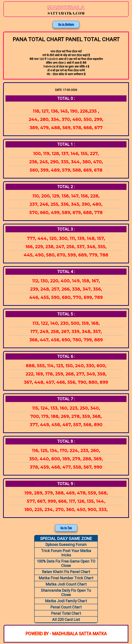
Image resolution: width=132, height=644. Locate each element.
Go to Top (66, 528)
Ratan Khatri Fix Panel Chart (66, 572)
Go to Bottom (66, 24)
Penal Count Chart (66, 607)
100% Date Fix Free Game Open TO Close (66, 563)
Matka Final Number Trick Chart (66, 578)
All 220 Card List (66, 620)
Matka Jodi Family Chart (66, 601)
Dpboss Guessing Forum (66, 545)
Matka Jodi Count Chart (66, 584)
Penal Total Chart (66, 613)
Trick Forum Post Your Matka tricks (66, 553)
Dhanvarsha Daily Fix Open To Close (66, 593)
